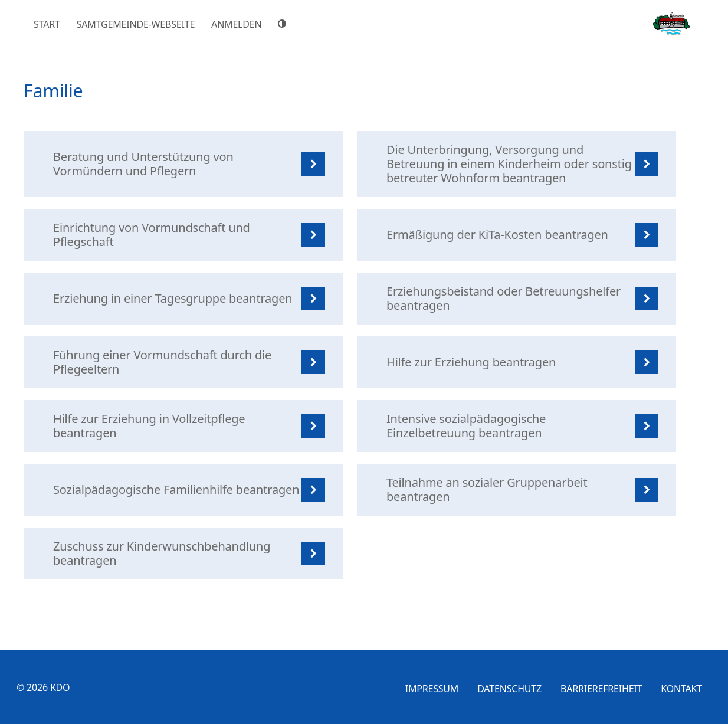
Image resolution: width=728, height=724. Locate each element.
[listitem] (183, 164)
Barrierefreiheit (601, 689)
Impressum (432, 689)
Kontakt (681, 689)
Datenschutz (509, 689)
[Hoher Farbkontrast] (284, 24)
